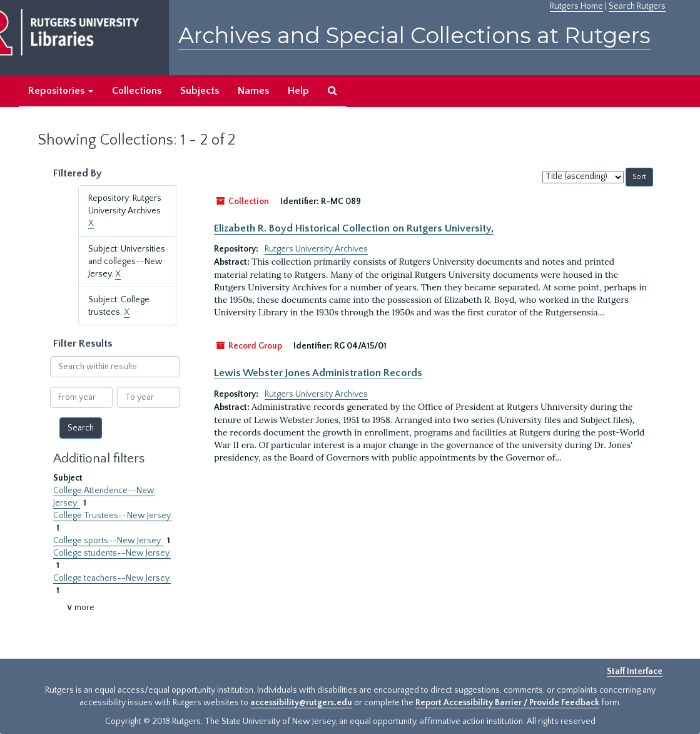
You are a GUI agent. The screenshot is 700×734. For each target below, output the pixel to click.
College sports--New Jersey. (109, 541)
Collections (137, 91)
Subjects (200, 91)
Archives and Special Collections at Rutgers (414, 35)
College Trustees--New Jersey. (113, 516)
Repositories (61, 91)
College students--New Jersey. (112, 553)
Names (253, 91)
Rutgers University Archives (316, 249)
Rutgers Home (576, 6)
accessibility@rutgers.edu (301, 703)
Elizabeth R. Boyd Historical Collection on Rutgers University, (354, 228)
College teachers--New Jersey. (112, 578)
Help (298, 91)
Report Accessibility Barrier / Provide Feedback (507, 703)
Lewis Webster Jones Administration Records (318, 373)
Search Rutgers (637, 6)
